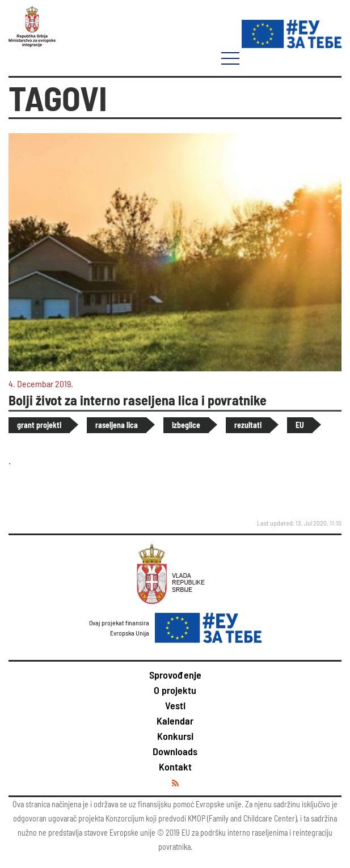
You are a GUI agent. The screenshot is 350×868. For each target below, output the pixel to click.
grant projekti (39, 425)
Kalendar (175, 721)
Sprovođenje (175, 675)
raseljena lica (117, 425)
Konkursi (175, 736)
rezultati (248, 425)
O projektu (175, 690)
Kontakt (175, 767)
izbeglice (186, 425)
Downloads (175, 751)
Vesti (175, 705)
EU (300, 425)
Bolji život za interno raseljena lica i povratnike (138, 400)
